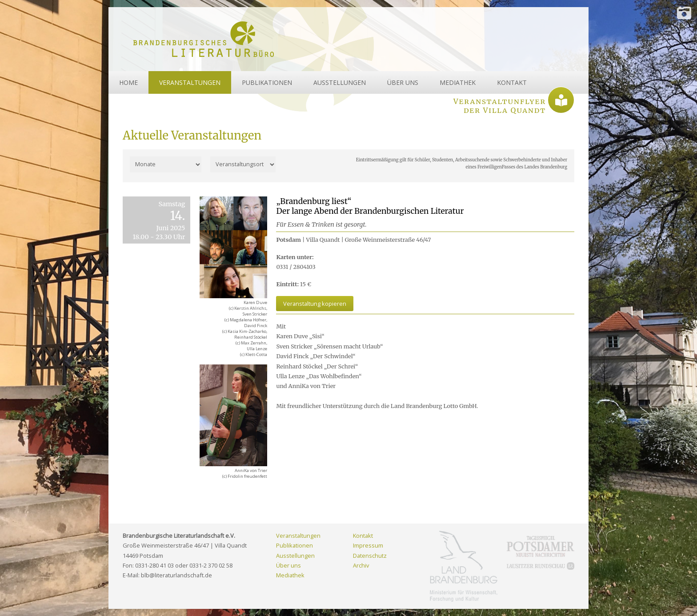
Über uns (288, 565)
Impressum (368, 545)
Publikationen (294, 545)
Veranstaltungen (298, 536)
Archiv (361, 565)
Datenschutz (370, 556)
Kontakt (363, 536)
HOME (128, 82)
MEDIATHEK (458, 82)
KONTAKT (512, 82)
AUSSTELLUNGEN (340, 82)
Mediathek (290, 575)
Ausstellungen (295, 556)
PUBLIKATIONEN (267, 82)
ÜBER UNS (403, 82)
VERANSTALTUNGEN (190, 82)
